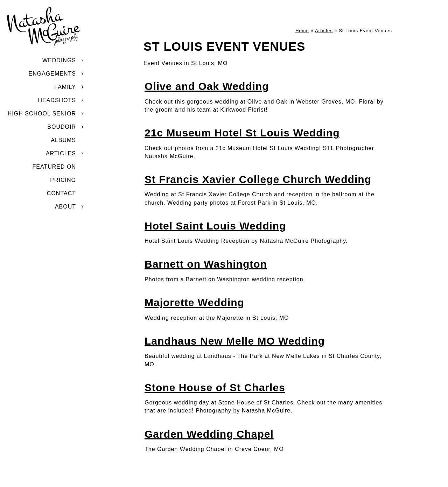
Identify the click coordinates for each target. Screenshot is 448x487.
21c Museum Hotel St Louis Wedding (242, 133)
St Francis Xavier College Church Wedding (258, 179)
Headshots (57, 100)
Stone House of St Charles (215, 387)
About (65, 207)
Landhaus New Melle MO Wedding (235, 341)
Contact (61, 193)
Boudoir (62, 127)
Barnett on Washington (206, 264)
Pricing (63, 180)
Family (65, 87)
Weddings (59, 60)
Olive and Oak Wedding (207, 86)
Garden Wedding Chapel (209, 434)
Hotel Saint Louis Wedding (215, 226)
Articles (61, 153)
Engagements (52, 74)
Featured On (54, 167)
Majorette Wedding (194, 302)
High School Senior (42, 114)
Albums (63, 140)
